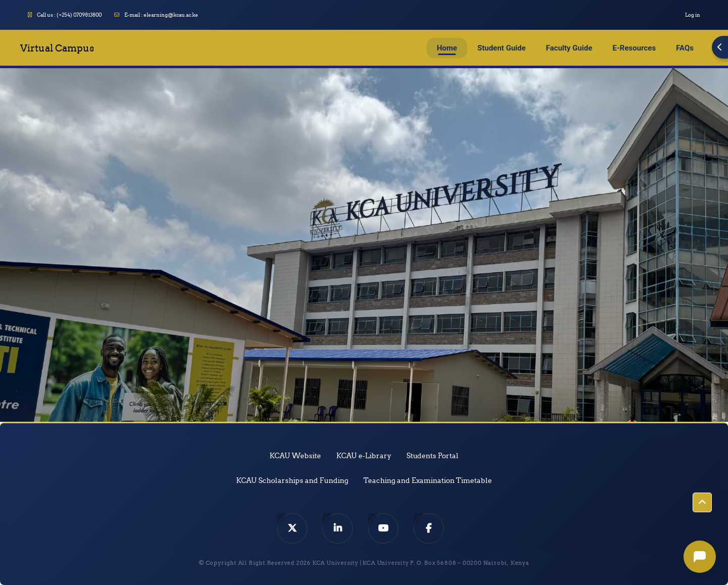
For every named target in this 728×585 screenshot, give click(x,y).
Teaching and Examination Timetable (428, 480)
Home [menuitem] (447, 48)
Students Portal (433, 456)
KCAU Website (295, 456)
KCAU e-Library (364, 456)
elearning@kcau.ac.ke (171, 15)
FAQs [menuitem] (685, 48)
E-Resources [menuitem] (634, 48)
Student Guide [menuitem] (502, 48)
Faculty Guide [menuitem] (569, 48)
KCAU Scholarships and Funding (292, 480)
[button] (702, 503)
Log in (693, 15)
